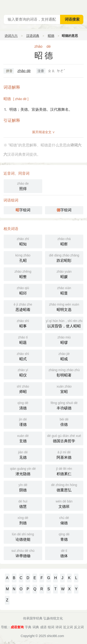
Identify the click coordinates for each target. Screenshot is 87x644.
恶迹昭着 (23, 307)
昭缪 (64, 339)
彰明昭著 (64, 372)
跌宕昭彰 (64, 257)
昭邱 (23, 290)
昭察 (64, 241)
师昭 (23, 389)
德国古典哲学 (64, 438)
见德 (23, 454)
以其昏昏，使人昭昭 (65, 323)
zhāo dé (24, 71)
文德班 (64, 504)
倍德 (64, 421)
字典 (28, 627)
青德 (64, 536)
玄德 (23, 438)
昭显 (64, 290)
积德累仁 (64, 471)
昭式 (23, 356)
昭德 (51, 36)
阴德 (23, 487)
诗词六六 (11, 36)
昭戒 (64, 356)
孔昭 (23, 257)
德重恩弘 (64, 487)
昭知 (23, 241)
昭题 (23, 339)
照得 (23, 186)
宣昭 (64, 389)
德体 (64, 553)
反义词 (79, 627)
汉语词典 (33, 36)
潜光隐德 (23, 471)
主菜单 (83, 7)
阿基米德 (64, 454)
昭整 (23, 274)
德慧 (23, 504)
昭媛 (64, 274)
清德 (23, 405)
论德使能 (23, 536)
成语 (43, 627)
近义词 (68, 627)
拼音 (9, 71)
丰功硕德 (64, 405)
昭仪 (23, 372)
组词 (51, 627)
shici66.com (55, 636)
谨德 (23, 421)
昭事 (23, 323)
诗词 (59, 627)
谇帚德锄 (23, 553)
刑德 (23, 520)
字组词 (23, 210)
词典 (36, 627)
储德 (64, 520)
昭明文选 (64, 307)
